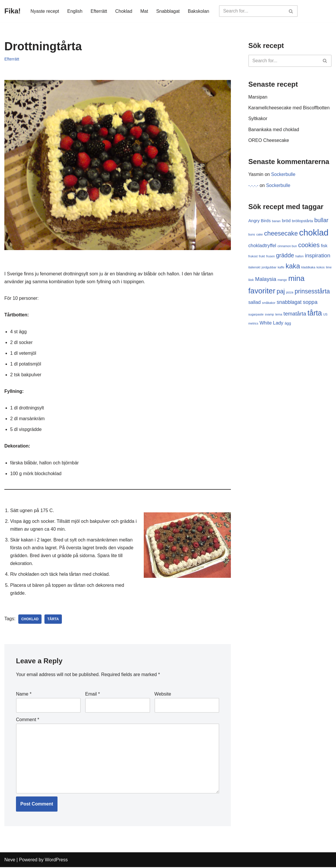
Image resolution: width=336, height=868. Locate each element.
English (75, 11)
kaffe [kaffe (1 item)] (281, 268)
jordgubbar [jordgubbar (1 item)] (269, 268)
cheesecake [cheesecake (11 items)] (281, 234)
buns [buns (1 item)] (252, 235)
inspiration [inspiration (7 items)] (318, 256)
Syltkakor (258, 119)
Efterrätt (99, 11)
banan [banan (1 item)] (276, 221)
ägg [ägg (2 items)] (288, 324)
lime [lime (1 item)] (329, 268)
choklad (30, 620)
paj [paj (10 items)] (281, 292)
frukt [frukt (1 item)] (262, 256)
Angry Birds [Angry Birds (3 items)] (259, 221)
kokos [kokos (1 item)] (321, 268)
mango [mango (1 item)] (282, 280)
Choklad (124, 11)
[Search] (252, 11)
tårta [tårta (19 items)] (315, 313)
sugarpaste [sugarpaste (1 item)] (256, 315)
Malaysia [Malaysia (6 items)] (266, 279)
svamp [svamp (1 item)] (269, 315)
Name (24, 695)
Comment (28, 720)
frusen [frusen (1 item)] (271, 256)
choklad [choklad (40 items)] (314, 233)
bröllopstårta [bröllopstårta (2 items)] (302, 221)
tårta (53, 620)
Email (92, 695)
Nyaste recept (45, 11)
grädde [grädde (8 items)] (285, 256)
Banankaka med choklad (274, 130)
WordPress (56, 861)
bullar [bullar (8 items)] (321, 220)
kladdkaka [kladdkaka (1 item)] (308, 268)
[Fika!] (12, 11)
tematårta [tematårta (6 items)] (295, 314)
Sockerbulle (283, 175)
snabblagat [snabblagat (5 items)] (289, 302)
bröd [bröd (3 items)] (286, 221)
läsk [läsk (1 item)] (251, 280)
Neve (10, 861)
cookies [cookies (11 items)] (309, 246)
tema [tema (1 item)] (279, 315)
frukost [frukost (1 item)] (253, 256)
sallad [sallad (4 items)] (255, 302)
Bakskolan (199, 11)
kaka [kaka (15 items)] (293, 266)
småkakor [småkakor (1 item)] (269, 303)
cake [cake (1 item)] (259, 235)
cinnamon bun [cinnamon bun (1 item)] (287, 247)
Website (163, 695)
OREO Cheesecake (269, 140)
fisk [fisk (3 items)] (324, 246)
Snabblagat (168, 11)
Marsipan (258, 97)
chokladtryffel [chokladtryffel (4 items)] (262, 246)
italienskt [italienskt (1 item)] (254, 268)
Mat (144, 11)
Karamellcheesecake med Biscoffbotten (289, 108)
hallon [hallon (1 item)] (299, 256)
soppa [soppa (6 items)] (310, 302)
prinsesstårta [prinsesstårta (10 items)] (312, 292)
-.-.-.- (253, 185)
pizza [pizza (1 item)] (290, 293)
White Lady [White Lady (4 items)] (272, 323)
